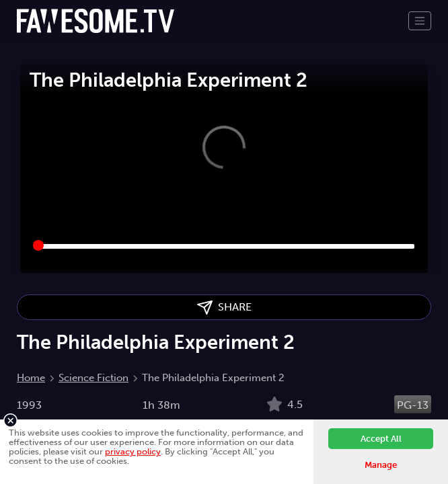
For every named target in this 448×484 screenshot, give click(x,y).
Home (31, 378)
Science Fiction (94, 378)
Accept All (381, 439)
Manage (381, 465)
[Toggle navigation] (420, 21)
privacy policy (133, 451)
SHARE (224, 308)
